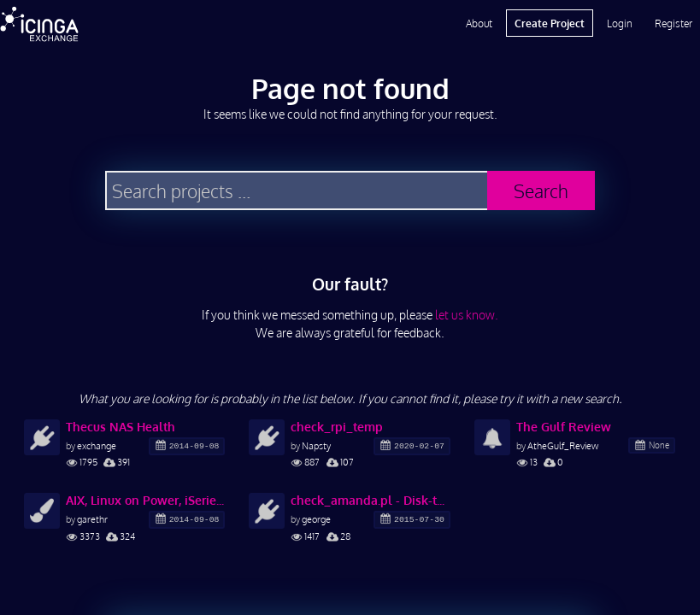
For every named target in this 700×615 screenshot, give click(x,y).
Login (620, 23)
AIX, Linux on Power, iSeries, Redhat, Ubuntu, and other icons (145, 500)
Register (674, 23)
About (479, 23)
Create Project (550, 23)
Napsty (316, 445)
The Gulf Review (564, 427)
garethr (92, 519)
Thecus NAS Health (121, 427)
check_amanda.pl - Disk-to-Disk (370, 500)
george (316, 519)
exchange (97, 445)
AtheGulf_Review (563, 445)
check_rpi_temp (337, 427)
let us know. (467, 315)
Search (541, 191)
